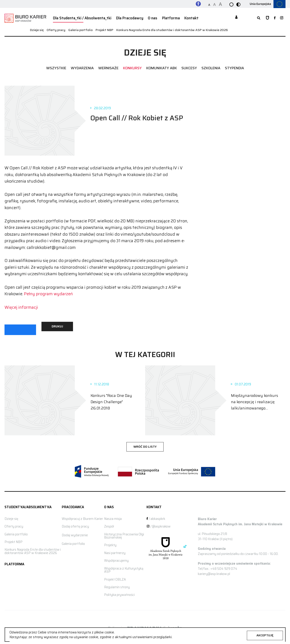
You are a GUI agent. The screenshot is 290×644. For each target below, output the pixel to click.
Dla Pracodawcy (124, 17)
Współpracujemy (116, 559)
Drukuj (57, 325)
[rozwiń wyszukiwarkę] (255, 17)
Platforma (161, 17)
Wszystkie (56, 67)
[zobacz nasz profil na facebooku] (274, 17)
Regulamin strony (117, 586)
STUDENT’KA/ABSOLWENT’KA (28, 505)
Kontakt (180, 17)
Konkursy (132, 67)
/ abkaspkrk (156, 517)
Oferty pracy (56, 28)
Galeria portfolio (80, 28)
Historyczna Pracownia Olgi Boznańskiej (124, 534)
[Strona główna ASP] (265, 17)
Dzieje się (37, 28)
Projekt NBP (104, 28)
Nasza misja (113, 517)
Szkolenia (211, 67)
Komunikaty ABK (162, 67)
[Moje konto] (236, 18)
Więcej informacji (21, 306)
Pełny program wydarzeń (48, 292)
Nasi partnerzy (115, 551)
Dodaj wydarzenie (75, 534)
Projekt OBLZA (115, 578)
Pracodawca (73, 505)
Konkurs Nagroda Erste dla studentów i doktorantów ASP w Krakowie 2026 (172, 28)
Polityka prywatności (119, 593)
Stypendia (234, 67)
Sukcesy (189, 67)
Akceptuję (265, 635)
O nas (145, 17)
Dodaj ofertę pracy (75, 525)
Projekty (110, 544)
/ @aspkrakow (159, 525)
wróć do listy (145, 445)
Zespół (109, 525)
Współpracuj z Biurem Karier (82, 517)
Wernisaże (108, 67)
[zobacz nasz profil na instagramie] (282, 17)
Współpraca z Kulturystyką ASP (124, 568)
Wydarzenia (82, 67)
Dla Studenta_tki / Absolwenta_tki (80, 17)
